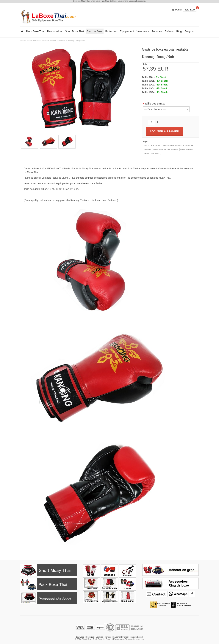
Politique (90, 637)
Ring (179, 31)
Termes (108, 637)
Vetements (143, 31)
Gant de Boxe (95, 31)
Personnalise (55, 31)
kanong (147, 149)
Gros (126, 637)
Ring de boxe (136, 637)
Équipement (127, 31)
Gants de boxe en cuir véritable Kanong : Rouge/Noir (64, 41)
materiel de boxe (152, 153)
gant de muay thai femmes (166, 149)
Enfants (169, 31)
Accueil (23, 41)
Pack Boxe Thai (35, 31)
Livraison (80, 637)
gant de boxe (187, 149)
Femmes (157, 31)
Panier (179, 10)
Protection (111, 31)
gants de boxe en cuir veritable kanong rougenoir (168, 146)
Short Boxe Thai (74, 31)
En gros (189, 31)
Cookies (99, 637)
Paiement (117, 637)
